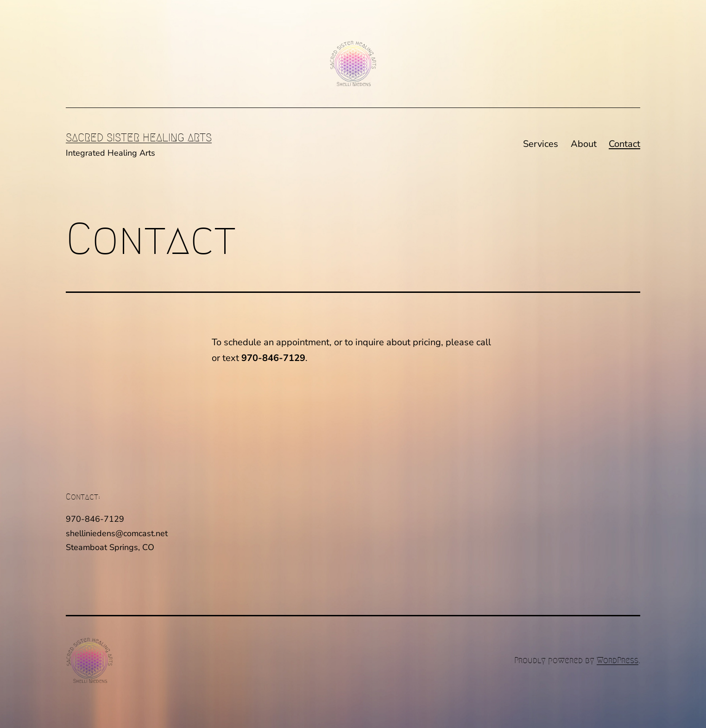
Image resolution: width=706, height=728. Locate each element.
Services (541, 144)
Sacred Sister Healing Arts (139, 138)
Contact (624, 144)
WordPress (618, 660)
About (584, 144)
